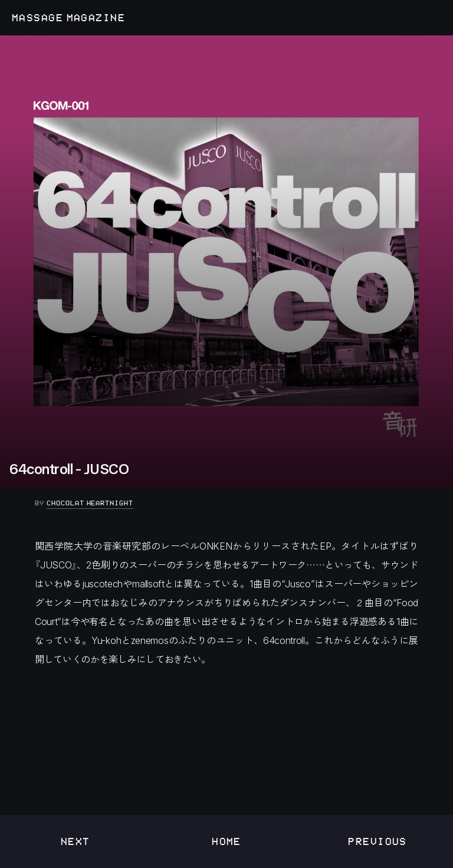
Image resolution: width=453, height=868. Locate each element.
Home (226, 841)
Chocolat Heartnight (90, 503)
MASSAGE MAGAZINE (68, 18)
